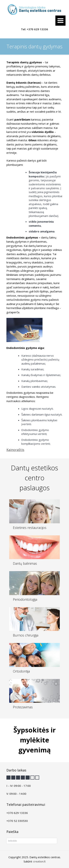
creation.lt (39, 861)
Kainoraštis (15, 450)
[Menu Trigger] (60, 21)
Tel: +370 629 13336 (34, 29)
